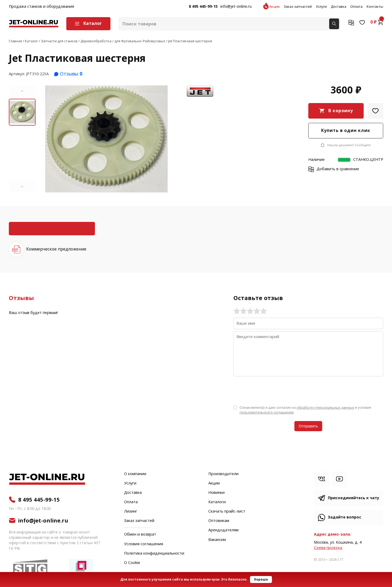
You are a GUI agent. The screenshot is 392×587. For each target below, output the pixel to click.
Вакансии (217, 540)
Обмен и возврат (140, 534)
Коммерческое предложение (56, 249)
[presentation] (274, 390)
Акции (274, 7)
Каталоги (217, 502)
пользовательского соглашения (267, 412)
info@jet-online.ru (236, 7)
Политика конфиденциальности (154, 554)
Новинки (216, 493)
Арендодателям (223, 530)
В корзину (341, 111)
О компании (135, 474)
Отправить (308, 426)
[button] (22, 91)
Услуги (321, 7)
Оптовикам (219, 521)
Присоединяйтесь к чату (353, 498)
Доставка (339, 7)
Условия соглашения (144, 544)
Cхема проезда (328, 548)
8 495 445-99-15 (203, 7)
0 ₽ (377, 22)
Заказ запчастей (298, 7)
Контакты (375, 7)
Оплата (356, 7)
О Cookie (132, 563)
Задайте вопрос (345, 517)
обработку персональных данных (325, 408)
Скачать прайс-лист (227, 512)
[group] (106, 139)
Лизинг (131, 512)
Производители (223, 474)
